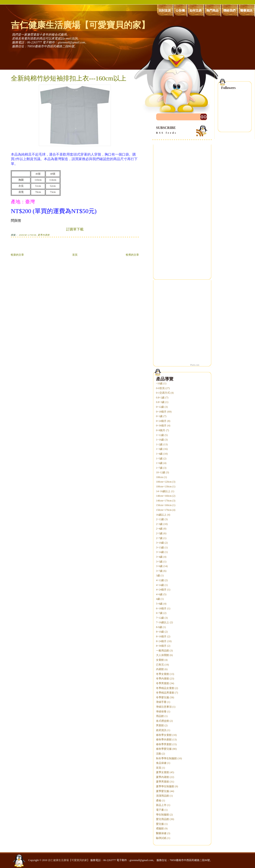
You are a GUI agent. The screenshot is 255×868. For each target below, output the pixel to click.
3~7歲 (159, 571)
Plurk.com (195, 365)
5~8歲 (159, 604)
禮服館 (160, 829)
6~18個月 (161, 608)
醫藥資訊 (246, 10)
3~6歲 (159, 566)
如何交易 (196, 10)
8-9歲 (159, 627)
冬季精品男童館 (165, 693)
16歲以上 (161, 515)
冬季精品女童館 (165, 688)
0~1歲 (159, 416)
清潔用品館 (163, 796)
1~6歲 (159, 463)
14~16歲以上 (163, 491)
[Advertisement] (62, 247)
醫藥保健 (161, 833)
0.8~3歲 (160, 402)
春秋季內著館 (164, 740)
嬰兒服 (160, 824)
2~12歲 (160, 519)
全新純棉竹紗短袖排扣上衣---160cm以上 (69, 78)
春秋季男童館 (164, 744)
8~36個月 (161, 646)
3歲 (158, 575)
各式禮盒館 (163, 721)
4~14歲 (160, 585)
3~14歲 (160, 552)
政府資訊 (161, 730)
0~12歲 (160, 407)
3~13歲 (160, 547)
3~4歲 (159, 557)
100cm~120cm (164, 482)
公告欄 (180, 10)
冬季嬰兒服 (163, 697)
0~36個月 (161, 426)
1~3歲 (159, 449)
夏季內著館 (44, 235)
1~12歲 (160, 435)
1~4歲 (159, 454)
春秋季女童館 (164, 735)
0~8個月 (161, 430)
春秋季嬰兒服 (164, 749)
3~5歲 (159, 562)
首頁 (75, 255)
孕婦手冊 (161, 702)
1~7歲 (159, 468)
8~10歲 (160, 632)
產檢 (159, 801)
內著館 (160, 669)
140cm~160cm (164, 496)
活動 (159, 754)
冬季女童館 (163, 674)
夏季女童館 (163, 772)
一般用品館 (163, 651)
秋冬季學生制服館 (166, 758)
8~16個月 (161, 636)
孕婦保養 (161, 712)
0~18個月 (161, 412)
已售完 (160, 665)
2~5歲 (159, 533)
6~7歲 (159, 613)
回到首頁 (165, 10)
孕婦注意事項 (164, 707)
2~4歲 (159, 529)
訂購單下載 (75, 229)
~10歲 (159, 383)
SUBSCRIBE (182, 130)
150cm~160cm (164, 505)
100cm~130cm (164, 487)
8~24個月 (161, 641)
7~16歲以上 (163, 622)
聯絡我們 (229, 10)
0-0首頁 (160, 388)
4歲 (158, 599)
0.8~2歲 (160, 398)
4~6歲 (159, 594)
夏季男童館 (163, 782)
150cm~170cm (28, 235)
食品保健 (161, 763)
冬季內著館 (163, 679)
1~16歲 (160, 440)
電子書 (160, 810)
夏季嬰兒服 (163, 791)
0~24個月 (161, 421)
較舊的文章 (132, 255)
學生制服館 (163, 815)
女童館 (160, 660)
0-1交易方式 (163, 393)
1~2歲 (159, 444)
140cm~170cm (164, 501)
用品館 (160, 716)
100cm (160, 477)
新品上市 (161, 805)
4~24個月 (161, 590)
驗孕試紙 (161, 838)
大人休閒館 (163, 655)
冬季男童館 (163, 683)
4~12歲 (160, 580)
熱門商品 (212, 10)
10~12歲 (161, 472)
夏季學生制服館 (165, 786)
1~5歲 (159, 459)
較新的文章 (17, 255)
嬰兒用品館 (163, 819)
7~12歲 (160, 618)
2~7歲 (159, 538)
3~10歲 (160, 543)
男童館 (160, 725)
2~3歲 (159, 524)
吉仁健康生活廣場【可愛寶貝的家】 (80, 25)
